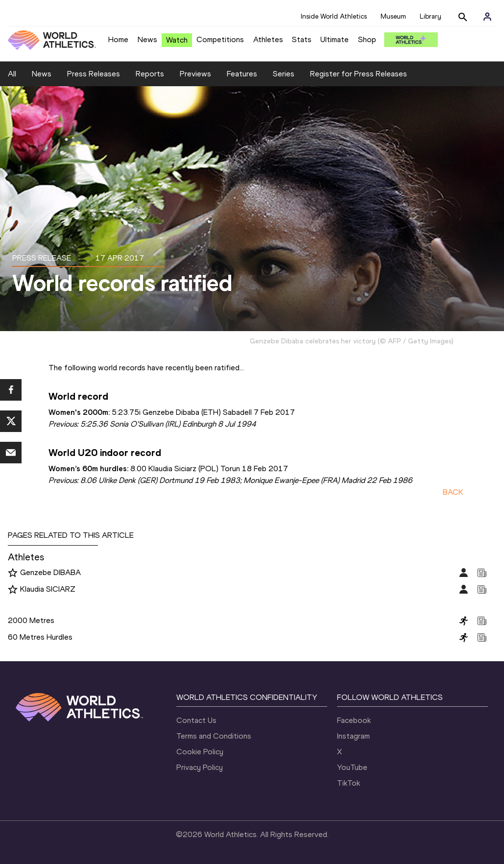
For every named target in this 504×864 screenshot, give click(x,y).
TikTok (348, 783)
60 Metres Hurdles (40, 637)
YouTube (352, 767)
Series (284, 74)
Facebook (354, 720)
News (147, 39)
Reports (150, 74)
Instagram (353, 736)
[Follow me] (13, 573)
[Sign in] (487, 17)
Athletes (268, 39)
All (12, 74)
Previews (195, 74)
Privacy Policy (200, 767)
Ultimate (335, 39)
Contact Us (196, 720)
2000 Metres (31, 620)
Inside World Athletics (334, 16)
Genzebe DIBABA (50, 572)
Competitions (220, 39)
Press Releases (94, 74)
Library (431, 16)
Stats (302, 39)
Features (242, 74)
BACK (453, 492)
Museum (393, 16)
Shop (367, 39)
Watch (177, 40)
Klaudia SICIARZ (48, 589)
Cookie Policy (200, 752)
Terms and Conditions (214, 736)
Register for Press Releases (359, 74)
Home (118, 39)
